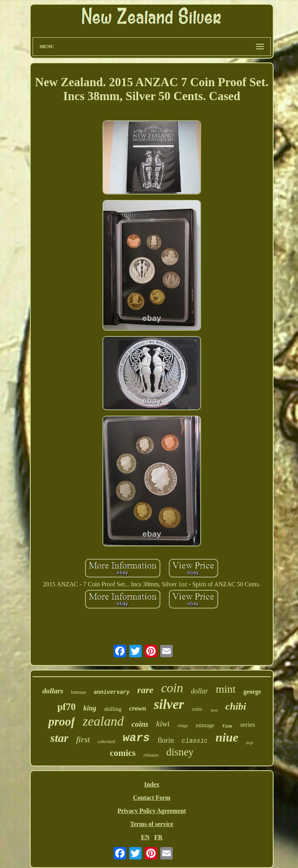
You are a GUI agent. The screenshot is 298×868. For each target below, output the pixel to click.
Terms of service (152, 824)
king (90, 708)
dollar (199, 691)
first (83, 739)
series (248, 725)
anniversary (111, 692)
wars (136, 738)
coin (172, 688)
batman (78, 692)
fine (227, 726)
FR (158, 837)
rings (183, 725)
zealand (103, 721)
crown (138, 708)
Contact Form (152, 798)
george (252, 692)
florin (166, 740)
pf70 (67, 707)
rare (145, 690)
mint (226, 689)
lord (214, 710)
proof (62, 722)
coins (140, 724)
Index (152, 784)
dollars (53, 691)
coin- (197, 709)
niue (227, 737)
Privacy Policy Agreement (152, 811)
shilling (113, 709)
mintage (205, 725)
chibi (236, 706)
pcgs (249, 742)
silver (169, 704)
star (60, 738)
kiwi (163, 724)
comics (123, 753)
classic (195, 741)
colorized (107, 742)
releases (151, 755)
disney (180, 752)
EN (145, 837)
